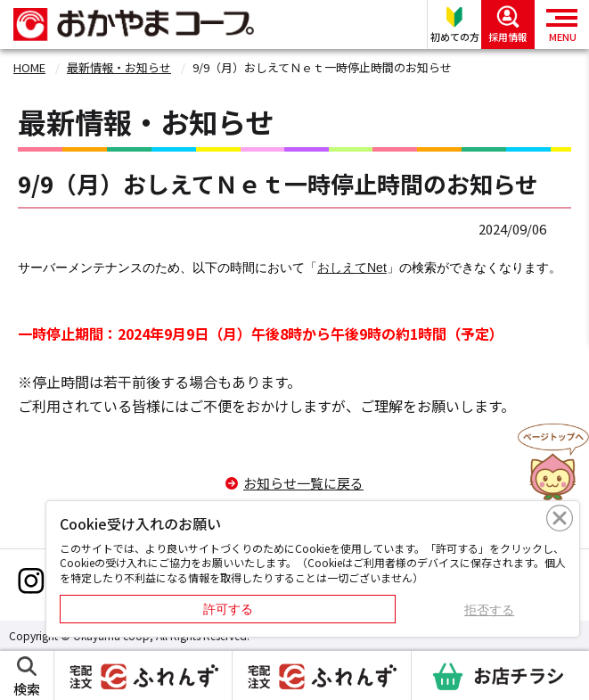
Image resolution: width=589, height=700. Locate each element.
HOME (29, 67)
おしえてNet (352, 268)
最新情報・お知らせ (119, 67)
